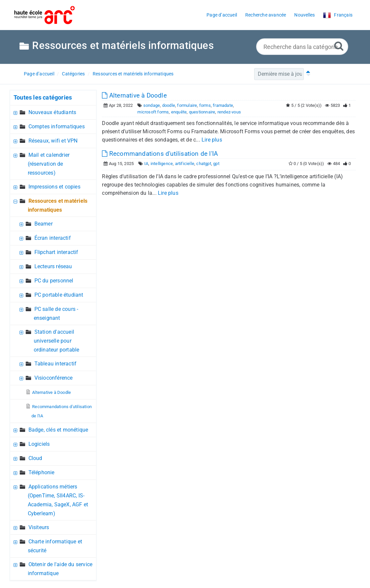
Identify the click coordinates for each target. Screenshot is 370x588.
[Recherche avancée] (339, 46)
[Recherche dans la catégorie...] (302, 47)
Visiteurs (39, 527)
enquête (179, 112)
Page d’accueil (39, 74)
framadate (223, 105)
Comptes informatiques (57, 126)
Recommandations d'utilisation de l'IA (160, 154)
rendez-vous (229, 112)
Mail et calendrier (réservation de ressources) (49, 164)
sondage (152, 105)
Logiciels (39, 444)
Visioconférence (54, 378)
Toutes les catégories (43, 97)
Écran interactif (53, 238)
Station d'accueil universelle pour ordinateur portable (57, 341)
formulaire (187, 105)
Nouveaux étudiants (52, 112)
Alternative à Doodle (51, 392)
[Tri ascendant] (307, 74)
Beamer (44, 224)
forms (205, 105)
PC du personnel (54, 281)
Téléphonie (42, 472)
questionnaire (202, 112)
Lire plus (212, 140)
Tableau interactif (56, 364)
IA (146, 164)
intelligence (162, 164)
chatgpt (204, 164)
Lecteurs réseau (53, 266)
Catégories (73, 74)
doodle (169, 105)
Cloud (35, 458)
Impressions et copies (54, 187)
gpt (216, 164)
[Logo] (45, 15)
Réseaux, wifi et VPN (53, 141)
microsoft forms (153, 112)
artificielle (185, 164)
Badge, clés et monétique (58, 430)
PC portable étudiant (59, 295)
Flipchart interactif (56, 252)
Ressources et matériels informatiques (133, 74)
